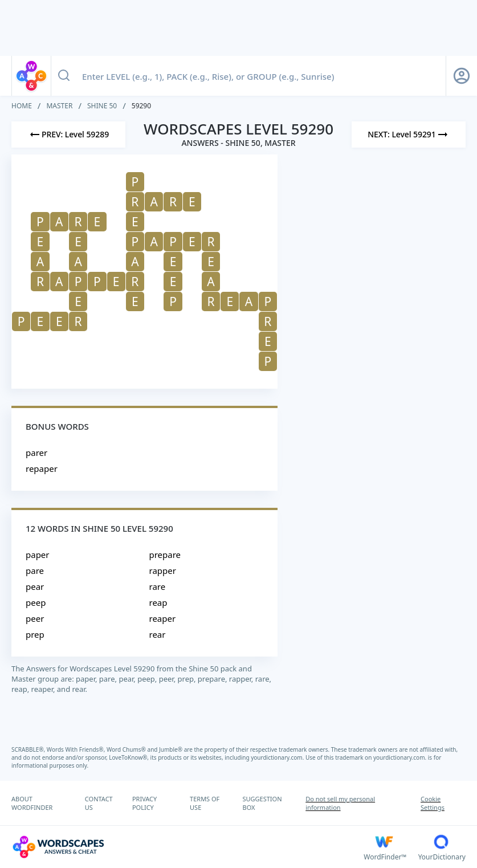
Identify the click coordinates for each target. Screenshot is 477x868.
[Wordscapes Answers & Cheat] (187, 847)
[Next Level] (409, 135)
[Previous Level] (68, 135)
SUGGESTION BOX (262, 803)
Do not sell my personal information (340, 803)
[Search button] (64, 76)
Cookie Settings (433, 803)
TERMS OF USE (205, 803)
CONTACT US (99, 803)
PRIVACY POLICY (144, 803)
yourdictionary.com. (278, 757)
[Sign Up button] (462, 76)
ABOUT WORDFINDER (32, 803)
